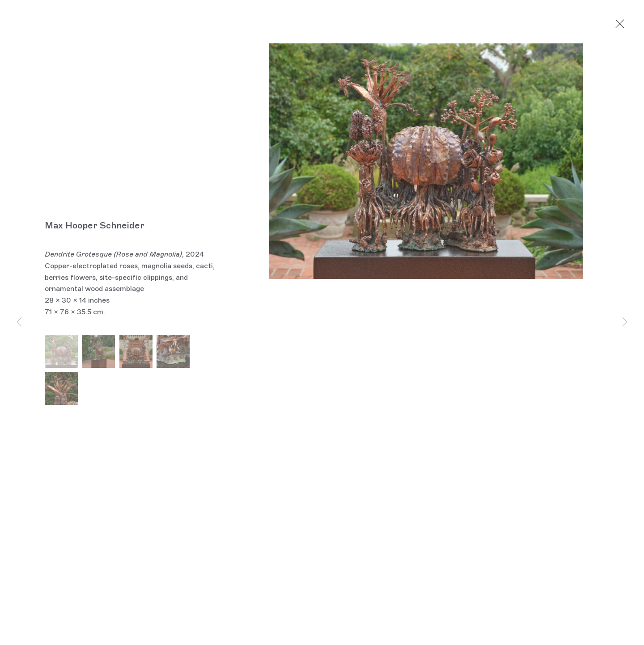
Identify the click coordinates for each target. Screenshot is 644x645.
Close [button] (623, 24)
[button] (61, 353)
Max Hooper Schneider (95, 227)
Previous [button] (19, 322)
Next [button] (625, 322)
